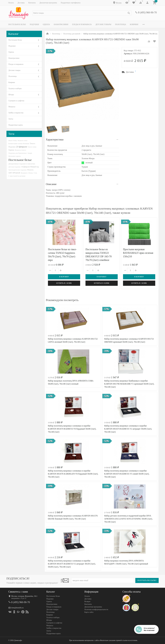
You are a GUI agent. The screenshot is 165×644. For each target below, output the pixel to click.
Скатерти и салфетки (16, 101)
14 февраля (25, 167)
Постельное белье (17, 24)
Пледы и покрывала (82, 24)
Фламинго (24, 173)
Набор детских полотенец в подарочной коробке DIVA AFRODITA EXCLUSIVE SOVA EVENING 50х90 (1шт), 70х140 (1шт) (128, 519)
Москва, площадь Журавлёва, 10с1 (24, 596)
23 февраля (22, 147)
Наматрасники (61, 24)
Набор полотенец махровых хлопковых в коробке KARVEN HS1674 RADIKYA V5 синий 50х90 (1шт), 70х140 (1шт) (127, 474)
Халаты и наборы (15, 89)
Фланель (30, 170)
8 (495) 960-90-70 (147, 12)
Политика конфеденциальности (96, 609)
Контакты (32, 3)
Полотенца (121, 24)
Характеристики (55, 140)
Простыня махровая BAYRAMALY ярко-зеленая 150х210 (138, 253)
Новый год (34, 167)
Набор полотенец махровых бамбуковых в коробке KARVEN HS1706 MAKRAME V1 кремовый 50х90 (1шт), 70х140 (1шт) (129, 384)
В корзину (64, 277)
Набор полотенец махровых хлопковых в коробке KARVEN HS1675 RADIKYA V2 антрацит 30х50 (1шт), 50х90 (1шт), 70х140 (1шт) (72, 564)
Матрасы (12, 107)
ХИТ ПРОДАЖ (14, 173)
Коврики (134, 24)
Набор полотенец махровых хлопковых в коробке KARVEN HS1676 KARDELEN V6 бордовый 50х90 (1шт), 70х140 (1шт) (73, 474)
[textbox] (82, 13)
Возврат (87, 601)
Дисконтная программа (48, 3)
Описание (51, 184)
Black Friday (13, 140)
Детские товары (103, 24)
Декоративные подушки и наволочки (22, 164)
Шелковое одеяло (15, 156)
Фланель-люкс (23, 141)
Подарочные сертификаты (71, 3)
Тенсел (32, 143)
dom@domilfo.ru (17, 608)
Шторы (11, 95)
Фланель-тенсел (20, 150)
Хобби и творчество (16, 113)
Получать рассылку (147, 580)
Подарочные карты (16, 125)
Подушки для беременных (18, 153)
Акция (30, 153)
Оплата (11, 3)
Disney (31, 173)
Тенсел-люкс (32, 147)
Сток (35, 173)
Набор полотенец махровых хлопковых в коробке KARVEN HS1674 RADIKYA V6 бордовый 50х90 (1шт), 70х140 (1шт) (72, 429)
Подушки (34, 24)
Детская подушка (15, 167)
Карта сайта (89, 612)
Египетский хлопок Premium (19, 144)
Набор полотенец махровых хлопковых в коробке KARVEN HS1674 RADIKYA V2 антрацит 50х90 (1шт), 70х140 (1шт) (128, 429)
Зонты (11, 119)
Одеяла (46, 24)
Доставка (21, 3)
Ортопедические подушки (18, 170)
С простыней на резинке (17, 176)
